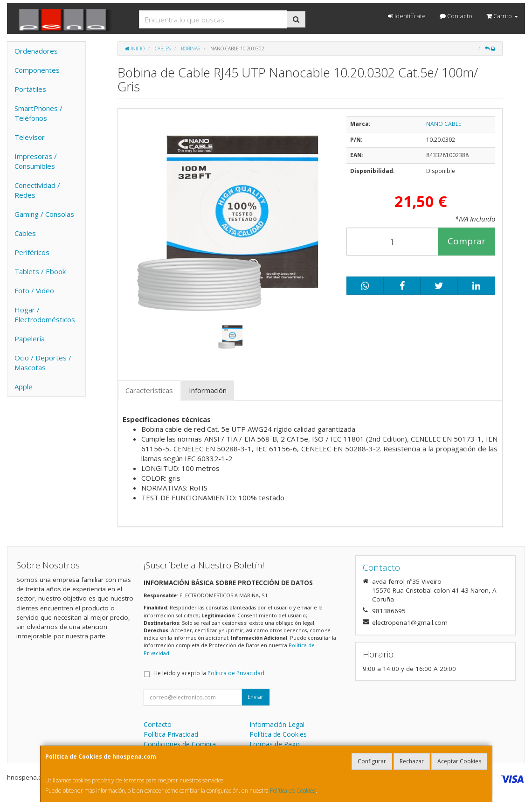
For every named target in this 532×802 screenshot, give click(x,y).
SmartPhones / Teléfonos (38, 113)
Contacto (456, 16)
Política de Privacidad (236, 673)
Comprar (466, 241)
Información (208, 390)
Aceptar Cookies (459, 761)
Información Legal (277, 724)
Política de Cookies (293, 791)
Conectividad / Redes (37, 190)
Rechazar (412, 761)
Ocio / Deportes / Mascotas (43, 363)
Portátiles (30, 89)
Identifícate (407, 16)
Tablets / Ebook (40, 271)
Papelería (30, 339)
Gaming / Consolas (44, 214)
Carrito (502, 16)
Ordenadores (36, 51)
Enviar (256, 697)
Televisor (30, 137)
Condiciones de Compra (180, 744)
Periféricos (32, 252)
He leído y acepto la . (210, 673)
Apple (24, 387)
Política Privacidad (171, 734)
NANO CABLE (444, 124)
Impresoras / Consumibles (36, 161)
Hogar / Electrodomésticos (45, 315)
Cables (25, 233)
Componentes (37, 70)
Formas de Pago (275, 744)
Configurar (372, 761)
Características (149, 390)
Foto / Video (34, 290)
